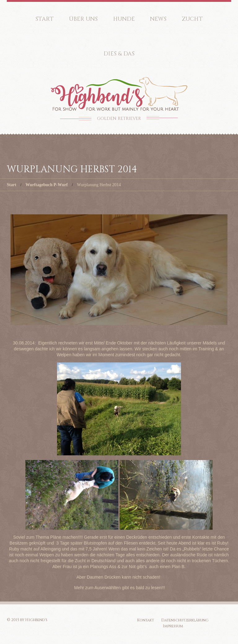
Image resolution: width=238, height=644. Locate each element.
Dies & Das (119, 54)
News (158, 19)
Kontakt (145, 620)
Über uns (83, 19)
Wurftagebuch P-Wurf (46, 185)
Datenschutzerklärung (185, 620)
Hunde (124, 19)
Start (44, 19)
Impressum (173, 626)
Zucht (192, 19)
